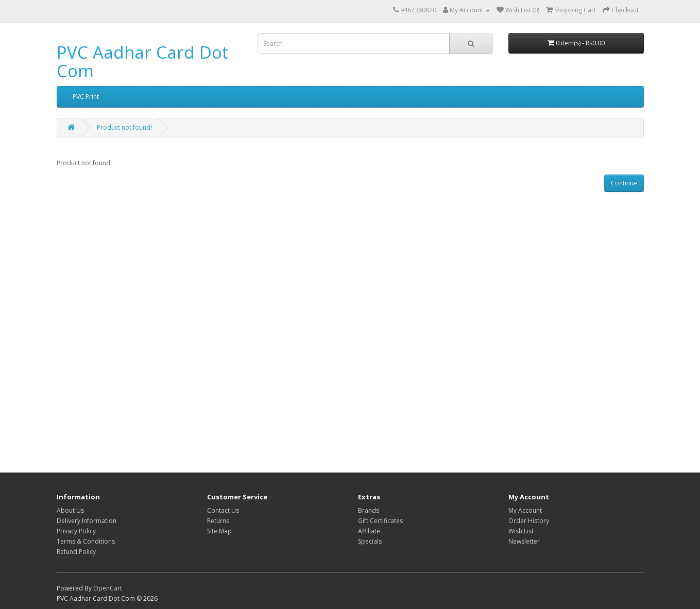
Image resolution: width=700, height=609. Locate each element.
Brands (369, 510)
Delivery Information (87, 521)
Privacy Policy (76, 531)
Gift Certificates (380, 521)
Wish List (521, 531)
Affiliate (369, 531)
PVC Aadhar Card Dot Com (142, 62)
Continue (624, 183)
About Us (70, 510)
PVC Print (86, 97)
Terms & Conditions (86, 541)
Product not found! (124, 127)
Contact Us (223, 510)
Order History (529, 521)
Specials (370, 541)
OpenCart (108, 588)
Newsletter (524, 541)
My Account (525, 510)
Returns (218, 521)
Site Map (219, 531)
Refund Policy (76, 552)
